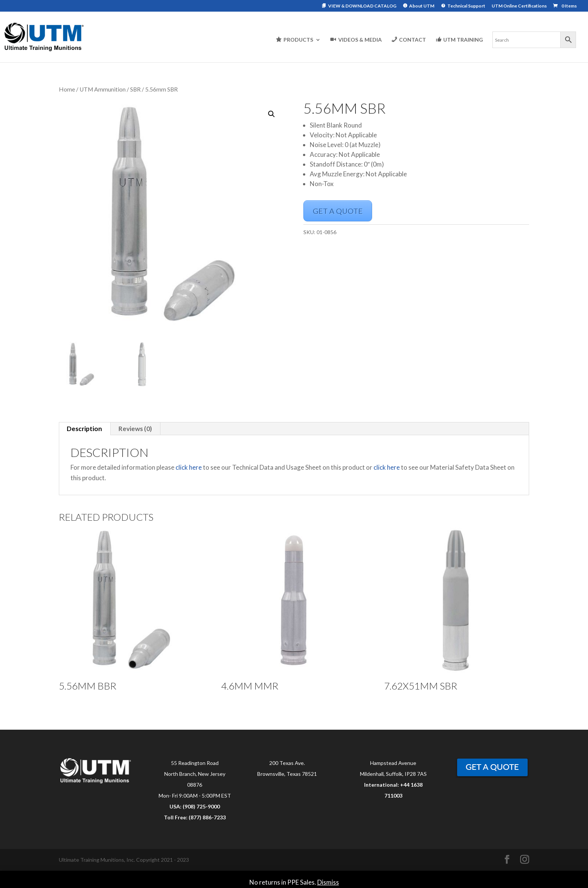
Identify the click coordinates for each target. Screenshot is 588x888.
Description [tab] (84, 429)
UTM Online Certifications (519, 6)
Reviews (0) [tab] (135, 429)
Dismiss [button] (328, 882)
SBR (135, 89)
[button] (271, 114)
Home (67, 89)
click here (189, 467)
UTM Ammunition (103, 89)
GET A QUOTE (338, 211)
